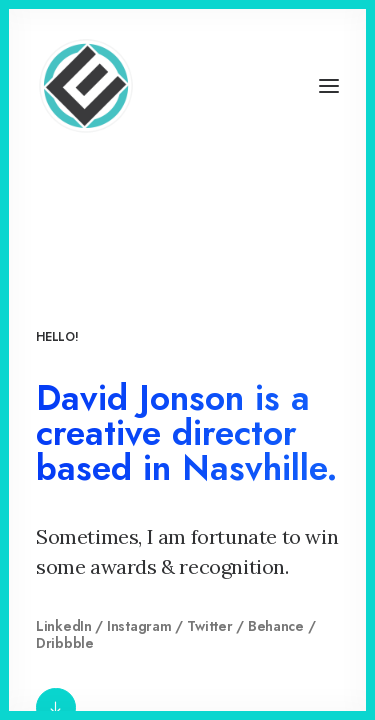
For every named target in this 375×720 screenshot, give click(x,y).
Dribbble (65, 643)
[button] (329, 86)
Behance (276, 626)
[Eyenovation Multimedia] (86, 86)
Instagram (139, 626)
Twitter (210, 626)
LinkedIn (64, 626)
